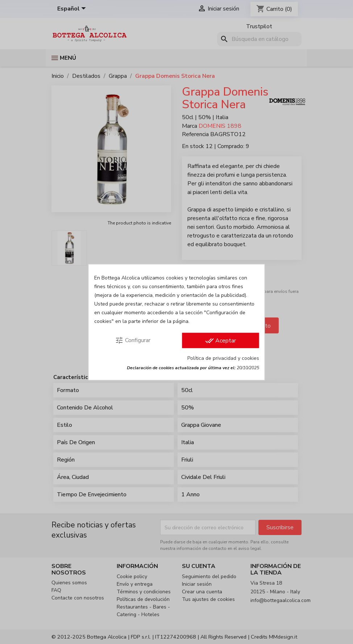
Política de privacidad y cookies (223, 358)
